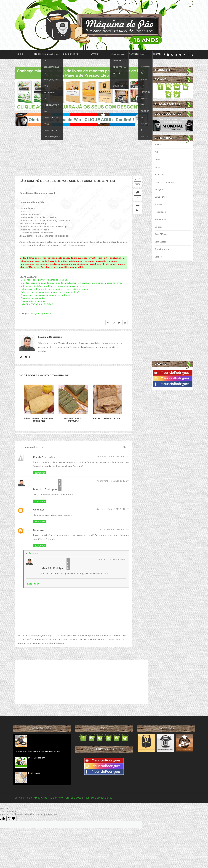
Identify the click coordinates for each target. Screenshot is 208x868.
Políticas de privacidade (98, 798)
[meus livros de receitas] (81, 88)
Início (18, 55)
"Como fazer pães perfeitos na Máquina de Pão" (38, 752)
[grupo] (168, 55)
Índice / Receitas (36, 55)
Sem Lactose (161, 242)
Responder (40, 473)
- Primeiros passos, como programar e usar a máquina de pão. (50, 292)
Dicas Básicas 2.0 (36, 758)
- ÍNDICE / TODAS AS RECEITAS (36, 304)
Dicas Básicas (59, 55)
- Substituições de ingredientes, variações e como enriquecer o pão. (54, 289)
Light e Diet (46, 313)
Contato (58, 798)
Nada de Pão (161, 219)
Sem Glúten (161, 234)
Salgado (159, 227)
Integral (35, 313)
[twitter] (185, 55)
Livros (79, 55)
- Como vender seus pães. (33, 298)
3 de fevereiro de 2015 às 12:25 (113, 456)
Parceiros (110, 55)
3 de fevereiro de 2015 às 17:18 (113, 481)
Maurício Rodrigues (45, 489)
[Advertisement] (81, 151)
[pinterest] (180, 55)
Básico (158, 144)
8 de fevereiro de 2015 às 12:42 (113, 509)
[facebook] (164, 55)
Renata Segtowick (44, 457)
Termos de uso (73, 798)
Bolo (157, 152)
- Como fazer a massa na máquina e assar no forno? (45, 295)
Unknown (39, 509)
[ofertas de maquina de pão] (81, 119)
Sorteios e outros (164, 249)
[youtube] (176, 55)
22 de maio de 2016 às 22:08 (114, 529)
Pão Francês (34, 773)
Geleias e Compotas (165, 182)
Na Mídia (93, 55)
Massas (159, 204)
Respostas (34, 553)
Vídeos (158, 257)
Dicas (157, 160)
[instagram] (172, 55)
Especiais (159, 174)
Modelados (160, 212)
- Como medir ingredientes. (33, 301)
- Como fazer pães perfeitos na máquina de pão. (44, 280)
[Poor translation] (11, 819)
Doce (157, 167)
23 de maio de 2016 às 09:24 (112, 559)
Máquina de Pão (43, 798)
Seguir (128, 55)
